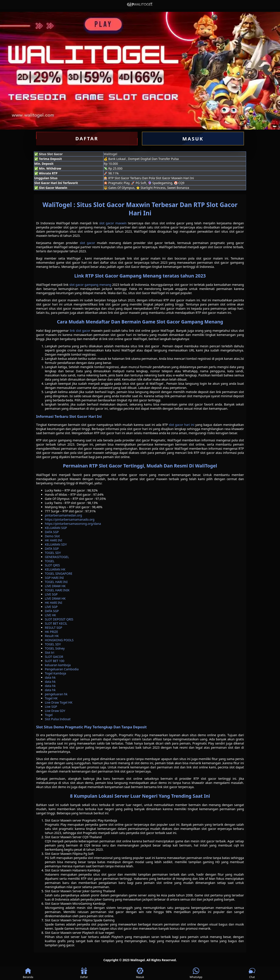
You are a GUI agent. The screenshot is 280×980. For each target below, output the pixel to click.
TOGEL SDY (53, 553)
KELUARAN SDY (56, 544)
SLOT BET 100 (55, 661)
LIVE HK (50, 615)
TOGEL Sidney (55, 648)
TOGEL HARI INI (56, 582)
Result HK (52, 636)
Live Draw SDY (55, 711)
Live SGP (51, 707)
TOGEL (50, 561)
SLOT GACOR (54, 657)
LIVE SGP (51, 594)
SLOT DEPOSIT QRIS (59, 619)
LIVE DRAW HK (55, 586)
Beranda (28, 973)
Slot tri (50, 652)
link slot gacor (80, 331)
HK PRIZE (51, 632)
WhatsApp (196, 973)
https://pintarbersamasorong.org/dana (73, 524)
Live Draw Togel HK (59, 702)
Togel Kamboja (55, 673)
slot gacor (87, 243)
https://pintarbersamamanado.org (70, 519)
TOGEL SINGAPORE (59, 573)
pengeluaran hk (56, 694)
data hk (50, 677)
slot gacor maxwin (113, 223)
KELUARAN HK (55, 569)
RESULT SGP (53, 628)
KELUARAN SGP (56, 528)
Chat (252, 973)
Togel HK (51, 698)
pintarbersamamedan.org (63, 515)
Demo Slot (52, 536)
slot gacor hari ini (182, 425)
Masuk (140, 973)
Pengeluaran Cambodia (62, 669)
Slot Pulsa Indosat (58, 719)
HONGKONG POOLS (59, 640)
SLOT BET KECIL (56, 623)
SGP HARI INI (54, 578)
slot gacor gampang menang (90, 285)
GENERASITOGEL (57, 557)
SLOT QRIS (52, 565)
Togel (49, 715)
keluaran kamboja (58, 665)
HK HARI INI (53, 540)
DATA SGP (52, 532)
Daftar (84, 973)
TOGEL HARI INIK (57, 590)
